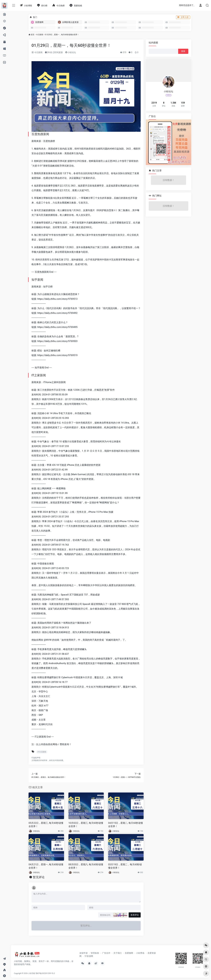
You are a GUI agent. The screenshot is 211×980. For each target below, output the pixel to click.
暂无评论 (39, 877)
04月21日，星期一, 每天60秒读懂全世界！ (46, 866)
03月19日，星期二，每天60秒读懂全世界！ (125, 866)
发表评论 (135, 915)
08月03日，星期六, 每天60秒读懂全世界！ (86, 866)
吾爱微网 (129, 953)
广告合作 (106, 953)
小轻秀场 (140, 953)
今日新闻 (40, 35)
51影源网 (89, 956)
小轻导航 (32, 973)
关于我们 (118, 953)
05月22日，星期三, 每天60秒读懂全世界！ (46, 825)
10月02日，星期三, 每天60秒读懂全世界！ (86, 825)
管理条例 (95, 953)
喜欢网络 (53, 744)
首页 (33, 35)
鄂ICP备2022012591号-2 (45, 973)
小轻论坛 (71, 52)
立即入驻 (183, 17)
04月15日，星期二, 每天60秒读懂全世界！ (126, 825)
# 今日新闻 (42, 752)
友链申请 (84, 953)
